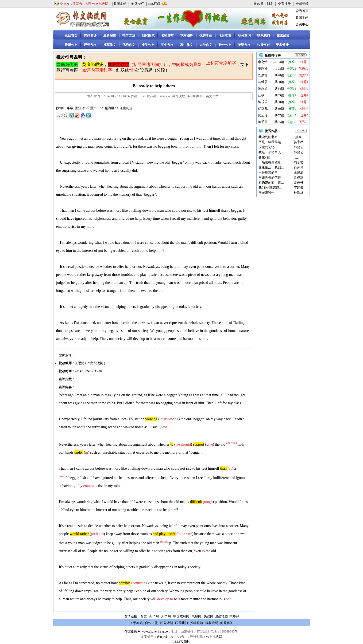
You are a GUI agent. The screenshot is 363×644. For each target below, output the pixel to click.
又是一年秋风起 (270, 142)
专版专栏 (138, 4)
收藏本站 (120, 4)
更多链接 (282, 45)
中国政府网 (181, 616)
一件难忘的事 (268, 172)
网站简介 (90, 36)
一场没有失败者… (271, 162)
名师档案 (225, 36)
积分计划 (167, 623)
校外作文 (225, 45)
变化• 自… (266, 157)
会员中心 (302, 24)
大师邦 (234, 616)
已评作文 (90, 45)
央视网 (208, 616)
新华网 (154, 616)
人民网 (166, 616)
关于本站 (136, 623)
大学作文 (206, 45)
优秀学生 (206, 36)
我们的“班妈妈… (270, 188)
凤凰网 (196, 616)
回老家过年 (267, 193)
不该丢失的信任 (270, 178)
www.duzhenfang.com (156, 631)
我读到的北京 (268, 137)
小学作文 (148, 45)
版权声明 (212, 623)
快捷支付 (264, 45)
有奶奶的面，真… (271, 183)
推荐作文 (110, 45)
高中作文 (187, 45)
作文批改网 (133, 631)
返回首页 (71, 36)
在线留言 (283, 36)
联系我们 (264, 36)
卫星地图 (221, 616)
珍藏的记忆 (267, 147)
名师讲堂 (167, 36)
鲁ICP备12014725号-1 (172, 637)
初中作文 (167, 45)
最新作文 (71, 45)
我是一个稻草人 (270, 152)
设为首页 (302, 11)
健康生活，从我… (271, 167)
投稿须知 (196, 623)
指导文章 (129, 36)
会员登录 (302, 4)
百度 (144, 616)
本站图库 (187, 36)
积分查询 (244, 36)
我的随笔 (148, 36)
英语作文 (244, 45)
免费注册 (284, 4)
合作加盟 (151, 623)
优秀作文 (129, 45)
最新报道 (110, 36)
